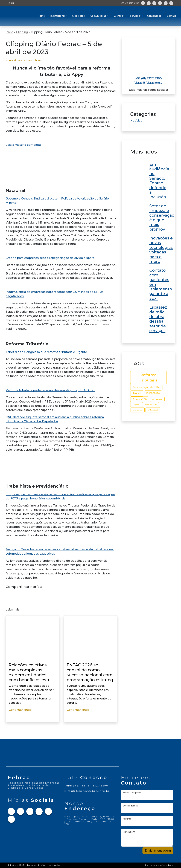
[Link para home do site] (148, 55)
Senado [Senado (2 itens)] (136, 405)
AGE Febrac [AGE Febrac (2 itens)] (157, 399)
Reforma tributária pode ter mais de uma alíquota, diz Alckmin (50, 390)
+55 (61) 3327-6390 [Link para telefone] (149, 78)
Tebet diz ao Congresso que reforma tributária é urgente (46, 352)
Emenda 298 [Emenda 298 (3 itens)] (140, 399)
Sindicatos (78, 16)
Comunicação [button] (98, 16)
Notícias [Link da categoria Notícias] (136, 121)
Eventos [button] (118, 16)
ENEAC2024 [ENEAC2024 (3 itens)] (153, 393)
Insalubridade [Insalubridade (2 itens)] (151, 405)
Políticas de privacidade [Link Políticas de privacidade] (159, 865)
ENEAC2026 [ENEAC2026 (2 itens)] (153, 410)
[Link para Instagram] (149, 3)
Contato (172, 16)
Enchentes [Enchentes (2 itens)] (137, 410)
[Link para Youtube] (166, 3)
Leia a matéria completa (23, 145)
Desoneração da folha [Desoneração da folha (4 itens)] (146, 387)
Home (41, 16)
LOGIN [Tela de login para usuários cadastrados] (11, 3)
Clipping (22, 32)
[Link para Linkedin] (160, 3)
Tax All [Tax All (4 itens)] (137, 393)
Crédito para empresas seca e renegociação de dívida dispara (50, 258)
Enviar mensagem (158, 851)
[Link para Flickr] (171, 3)
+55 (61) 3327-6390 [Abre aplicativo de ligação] (130, 3)
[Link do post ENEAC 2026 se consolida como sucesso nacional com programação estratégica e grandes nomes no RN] (148, 180)
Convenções (154, 16)
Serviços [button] (135, 16)
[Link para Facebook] (143, 3)
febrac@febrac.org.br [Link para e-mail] (148, 83)
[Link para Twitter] (154, 3)
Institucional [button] (58, 16)
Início (9, 32)
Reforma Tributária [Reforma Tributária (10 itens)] (149, 378)
